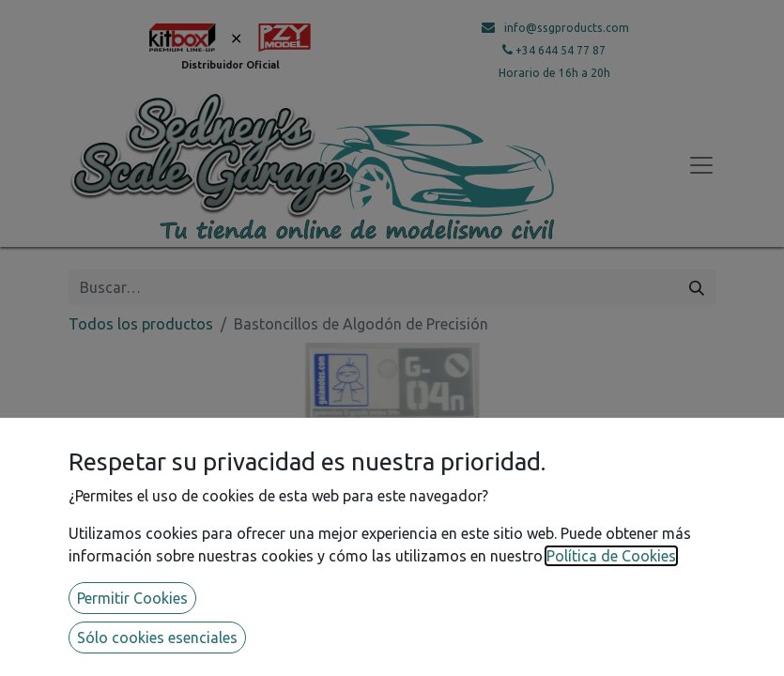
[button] (117, 530)
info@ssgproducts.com (567, 28)
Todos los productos (141, 324)
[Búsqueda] (697, 287)
